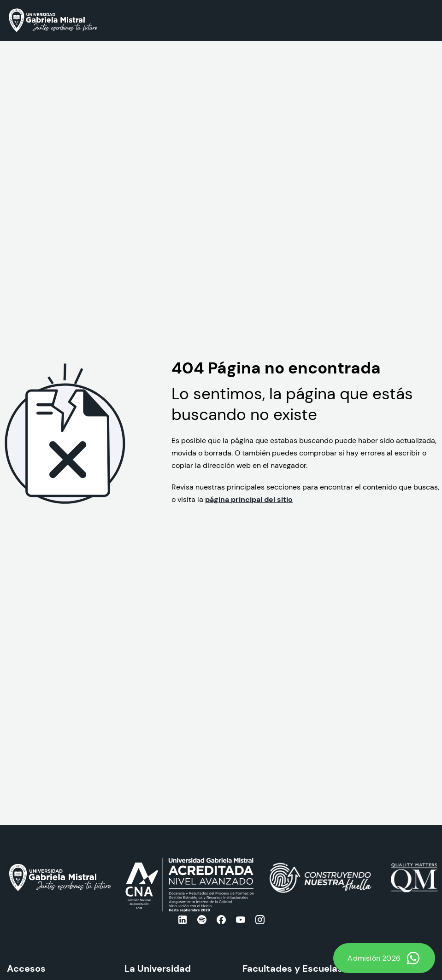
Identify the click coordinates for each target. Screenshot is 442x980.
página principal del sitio (249, 499)
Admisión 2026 (384, 958)
